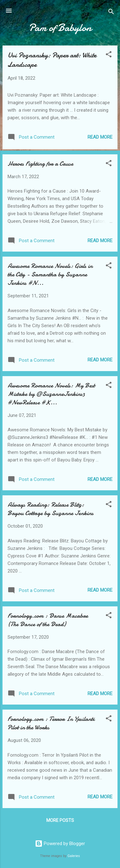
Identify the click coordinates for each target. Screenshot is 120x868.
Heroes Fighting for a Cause (40, 164)
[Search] (111, 13)
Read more (100, 137)
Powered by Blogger (60, 844)
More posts (60, 820)
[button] (109, 55)
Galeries (74, 856)
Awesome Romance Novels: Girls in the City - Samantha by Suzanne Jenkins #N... (50, 274)
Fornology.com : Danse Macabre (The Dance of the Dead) (48, 620)
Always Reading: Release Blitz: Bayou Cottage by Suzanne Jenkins (51, 509)
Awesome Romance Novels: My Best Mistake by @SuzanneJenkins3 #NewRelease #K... (51, 394)
